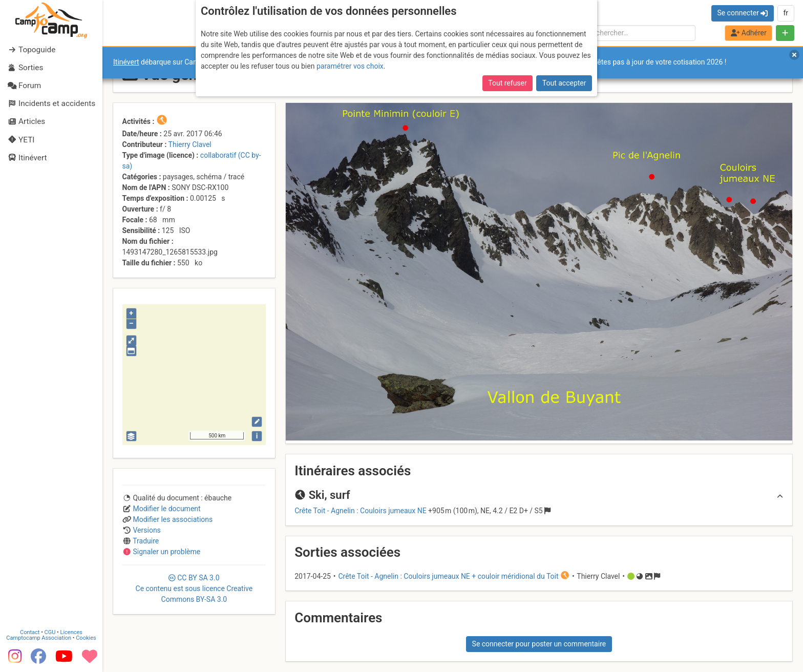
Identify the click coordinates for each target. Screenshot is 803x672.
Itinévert (126, 62)
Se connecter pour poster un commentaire (539, 644)
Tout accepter (564, 83)
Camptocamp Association (39, 638)
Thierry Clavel (190, 144)
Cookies (86, 638)
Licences (71, 632)
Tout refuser (507, 83)
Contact (30, 632)
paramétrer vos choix (350, 66)
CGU (50, 632)
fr (786, 13)
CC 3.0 (194, 589)
